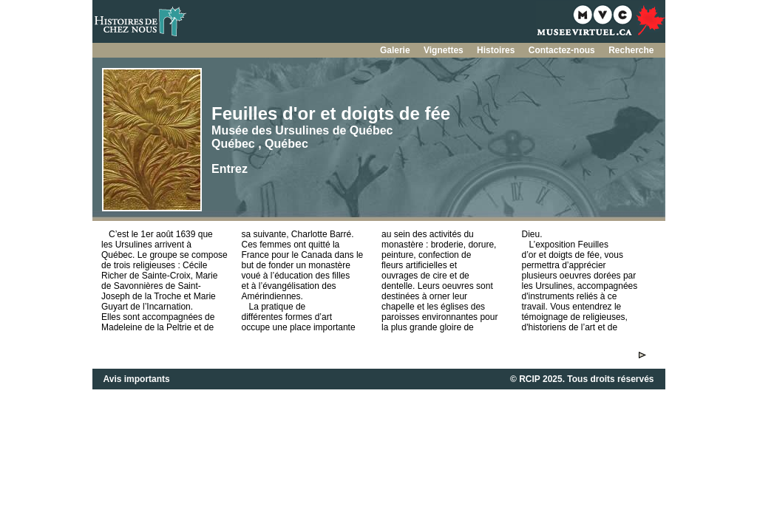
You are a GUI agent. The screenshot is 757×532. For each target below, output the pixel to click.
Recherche (631, 50)
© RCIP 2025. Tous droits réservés (582, 379)
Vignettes (445, 50)
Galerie (396, 50)
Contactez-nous (563, 50)
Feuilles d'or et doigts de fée (331, 113)
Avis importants (137, 379)
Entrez (230, 169)
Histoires (497, 50)
